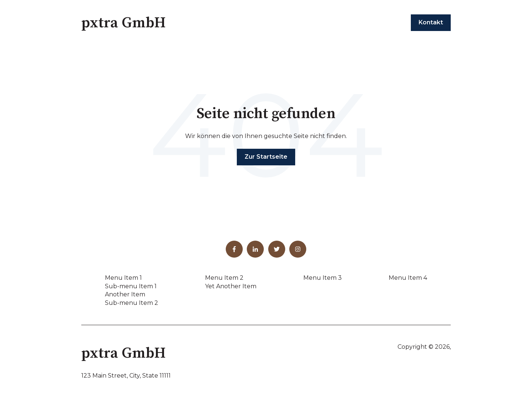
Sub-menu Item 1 (131, 286)
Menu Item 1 (123, 278)
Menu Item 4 (408, 278)
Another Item (125, 294)
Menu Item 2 (224, 278)
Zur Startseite (266, 157)
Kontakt (431, 22)
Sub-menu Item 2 (132, 303)
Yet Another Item (231, 286)
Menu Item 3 (323, 278)
